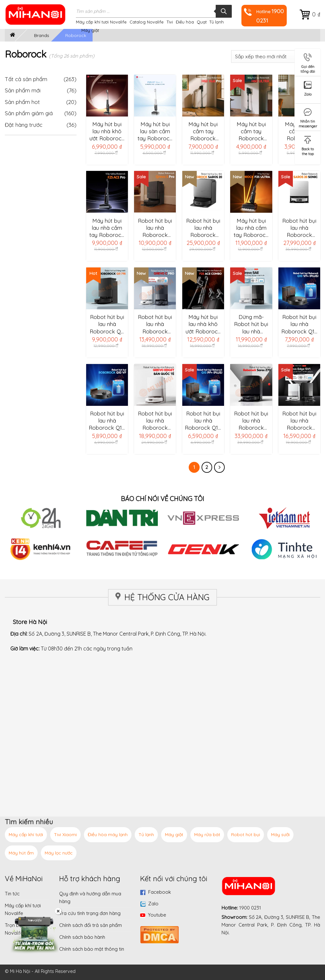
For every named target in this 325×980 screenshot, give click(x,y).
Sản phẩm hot (22, 102)
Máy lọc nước (59, 853)
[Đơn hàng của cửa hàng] (276, 56)
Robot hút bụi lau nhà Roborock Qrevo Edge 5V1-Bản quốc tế (299, 421)
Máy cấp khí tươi (26, 835)
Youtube (157, 915)
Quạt (202, 22)
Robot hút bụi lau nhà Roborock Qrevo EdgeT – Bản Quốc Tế (155, 421)
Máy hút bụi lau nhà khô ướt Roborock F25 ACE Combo (203, 324)
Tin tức (12, 894)
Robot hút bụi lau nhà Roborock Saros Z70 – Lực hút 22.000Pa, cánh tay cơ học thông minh (251, 421)
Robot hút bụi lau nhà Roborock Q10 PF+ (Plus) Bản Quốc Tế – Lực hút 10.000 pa (203, 421)
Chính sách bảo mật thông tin (92, 949)
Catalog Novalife (147, 22)
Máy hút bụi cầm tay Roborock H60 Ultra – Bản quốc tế (251, 131)
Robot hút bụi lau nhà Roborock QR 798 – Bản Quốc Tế (107, 324)
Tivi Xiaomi (65, 835)
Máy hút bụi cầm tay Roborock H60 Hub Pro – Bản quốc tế (203, 131)
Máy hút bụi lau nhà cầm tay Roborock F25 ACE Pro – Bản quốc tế (107, 228)
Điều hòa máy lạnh (108, 835)
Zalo (153, 904)
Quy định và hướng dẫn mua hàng (90, 897)
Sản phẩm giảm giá (29, 113)
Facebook (160, 892)
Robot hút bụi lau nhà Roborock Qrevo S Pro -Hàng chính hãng (155, 228)
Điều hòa (185, 22)
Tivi (170, 22)
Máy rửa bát (207, 835)
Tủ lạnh (217, 22)
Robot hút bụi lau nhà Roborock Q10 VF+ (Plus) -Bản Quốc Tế (299, 324)
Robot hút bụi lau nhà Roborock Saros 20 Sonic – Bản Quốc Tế (299, 228)
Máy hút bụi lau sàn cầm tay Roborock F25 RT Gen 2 (155, 131)
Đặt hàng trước (24, 125)
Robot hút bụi (246, 835)
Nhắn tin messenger (308, 117)
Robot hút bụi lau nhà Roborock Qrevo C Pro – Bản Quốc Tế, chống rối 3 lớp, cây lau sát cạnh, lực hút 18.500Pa (155, 324)
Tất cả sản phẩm (41, 79)
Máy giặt (90, 30)
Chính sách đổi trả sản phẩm (90, 925)
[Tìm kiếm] (224, 11)
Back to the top (308, 145)
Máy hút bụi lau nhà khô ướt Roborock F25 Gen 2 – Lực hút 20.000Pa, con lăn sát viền (107, 131)
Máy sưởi (280, 835)
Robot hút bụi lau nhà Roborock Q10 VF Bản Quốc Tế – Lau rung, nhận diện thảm (107, 421)
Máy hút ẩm (21, 853)
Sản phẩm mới (23, 90)
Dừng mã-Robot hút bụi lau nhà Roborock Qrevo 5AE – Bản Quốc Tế (251, 324)
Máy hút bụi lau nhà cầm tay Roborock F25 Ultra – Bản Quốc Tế (251, 228)
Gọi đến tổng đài (308, 62)
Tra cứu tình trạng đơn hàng (90, 913)
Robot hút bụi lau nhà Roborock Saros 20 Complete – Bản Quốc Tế (203, 228)
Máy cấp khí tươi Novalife (101, 22)
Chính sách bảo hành (82, 937)
